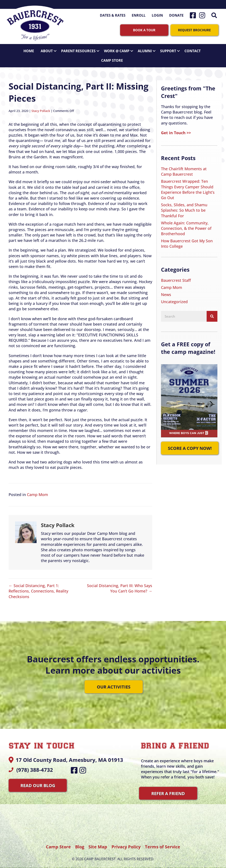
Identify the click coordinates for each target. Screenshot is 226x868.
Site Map (98, 844)
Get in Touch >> (176, 130)
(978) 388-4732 (35, 767)
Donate (176, 15)
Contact (193, 48)
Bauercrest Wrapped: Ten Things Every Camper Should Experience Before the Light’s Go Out (188, 187)
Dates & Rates (113, 15)
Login (157, 15)
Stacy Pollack (41, 108)
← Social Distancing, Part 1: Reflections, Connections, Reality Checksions (38, 588)
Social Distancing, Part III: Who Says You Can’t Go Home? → (120, 585)
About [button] (50, 48)
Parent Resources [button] (81, 48)
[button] (215, 15)
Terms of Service (163, 844)
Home (29, 48)
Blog (80, 844)
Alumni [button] (148, 48)
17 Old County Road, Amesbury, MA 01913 (69, 757)
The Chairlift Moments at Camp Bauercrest (184, 168)
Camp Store (112, 57)
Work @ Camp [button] (120, 48)
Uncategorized (174, 299)
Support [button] (171, 48)
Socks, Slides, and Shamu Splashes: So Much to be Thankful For (184, 207)
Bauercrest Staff (176, 277)
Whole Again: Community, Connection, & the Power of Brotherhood (186, 225)
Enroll (139, 15)
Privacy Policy (127, 844)
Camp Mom (37, 492)
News (166, 291)
